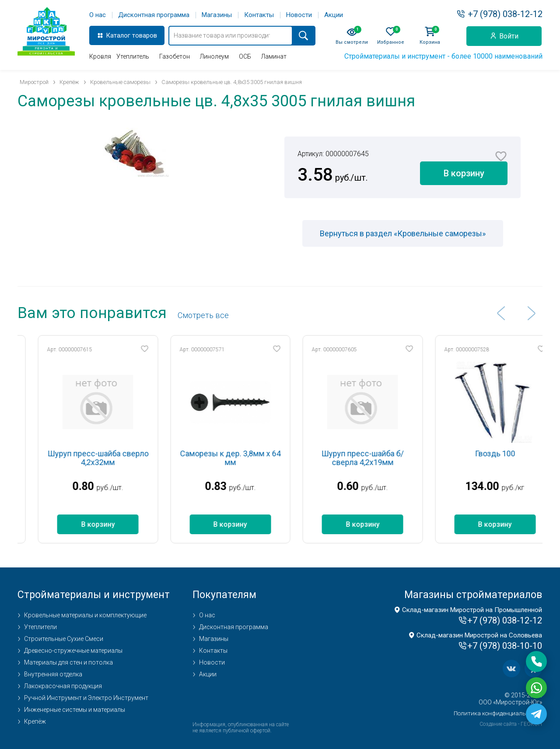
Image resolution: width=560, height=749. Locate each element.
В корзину (464, 173)
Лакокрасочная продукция (63, 686)
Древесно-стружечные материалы (73, 651)
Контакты (259, 15)
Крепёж (35, 721)
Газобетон (175, 56)
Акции (334, 15)
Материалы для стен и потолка (68, 662)
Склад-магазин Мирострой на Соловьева (479, 635)
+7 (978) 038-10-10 (505, 646)
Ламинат (274, 56)
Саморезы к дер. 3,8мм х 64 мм (252, 458)
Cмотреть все (203, 315)
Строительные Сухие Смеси (64, 639)
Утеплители (40, 627)
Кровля (100, 56)
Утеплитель (133, 56)
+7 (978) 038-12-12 (505, 14)
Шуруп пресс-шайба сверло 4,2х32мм (120, 458)
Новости (299, 15)
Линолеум (214, 56)
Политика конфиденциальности (498, 713)
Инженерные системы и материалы (75, 710)
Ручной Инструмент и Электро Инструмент (86, 698)
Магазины (217, 15)
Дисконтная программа (154, 15)
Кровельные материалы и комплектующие (85, 615)
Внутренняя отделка (53, 674)
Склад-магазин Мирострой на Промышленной (472, 610)
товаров (145, 35)
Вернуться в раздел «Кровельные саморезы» (403, 233)
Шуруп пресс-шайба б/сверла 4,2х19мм (384, 458)
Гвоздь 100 (517, 453)
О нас (98, 15)
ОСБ (245, 56)
